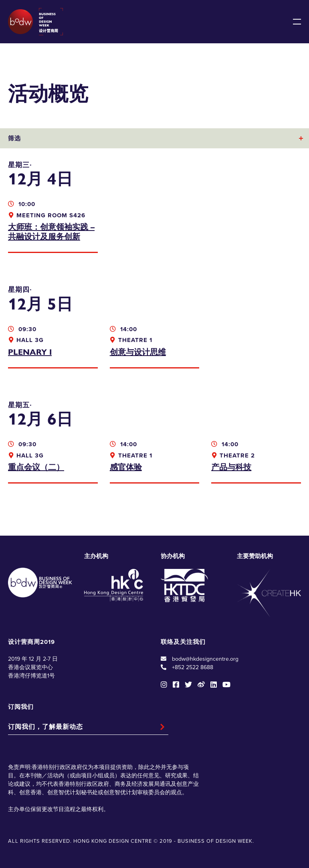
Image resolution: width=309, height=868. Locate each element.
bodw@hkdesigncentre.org (205, 659)
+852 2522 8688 (193, 667)
